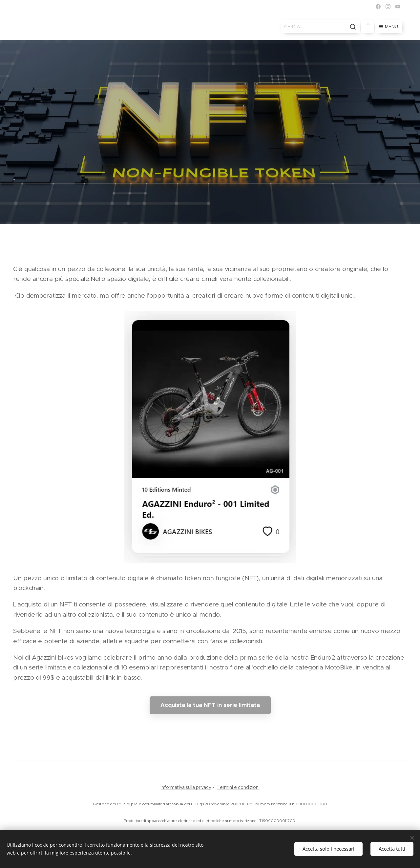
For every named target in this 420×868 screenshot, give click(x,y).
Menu (389, 27)
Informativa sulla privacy (186, 787)
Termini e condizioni (238, 787)
